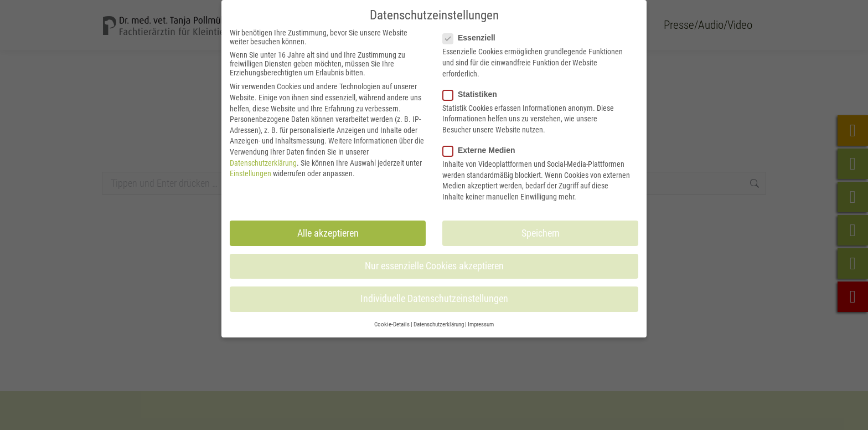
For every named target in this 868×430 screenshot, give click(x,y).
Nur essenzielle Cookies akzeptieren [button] (434, 266)
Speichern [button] (541, 233)
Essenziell (472, 38)
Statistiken (473, 94)
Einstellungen (250, 173)
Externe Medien (482, 150)
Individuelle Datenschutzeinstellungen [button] (434, 299)
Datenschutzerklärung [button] (439, 324)
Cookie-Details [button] (392, 324)
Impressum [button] (481, 324)
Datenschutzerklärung (263, 163)
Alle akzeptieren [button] (328, 233)
